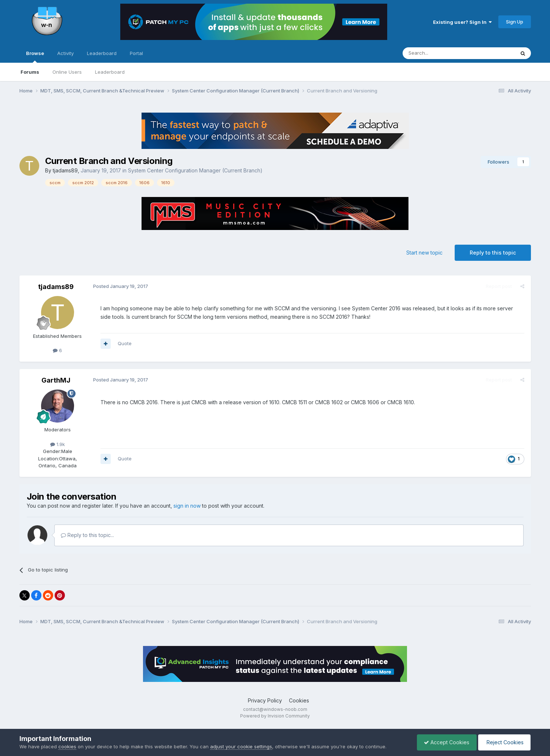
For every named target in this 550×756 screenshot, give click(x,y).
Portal (136, 53)
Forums (30, 72)
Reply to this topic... (87, 535)
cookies (67, 746)
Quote (124, 343)
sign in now (187, 506)
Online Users (67, 72)
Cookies (299, 700)
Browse (35, 56)
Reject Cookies (504, 742)
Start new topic (424, 253)
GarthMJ (56, 380)
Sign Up (515, 22)
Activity (65, 53)
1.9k (58, 444)
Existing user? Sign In (462, 22)
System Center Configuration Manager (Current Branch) (195, 170)
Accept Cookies (445, 742)
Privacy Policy (265, 700)
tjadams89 (65, 170)
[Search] (440, 53)
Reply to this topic (493, 253)
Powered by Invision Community (275, 716)
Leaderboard (110, 72)
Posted (120, 286)
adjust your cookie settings (241, 746)
